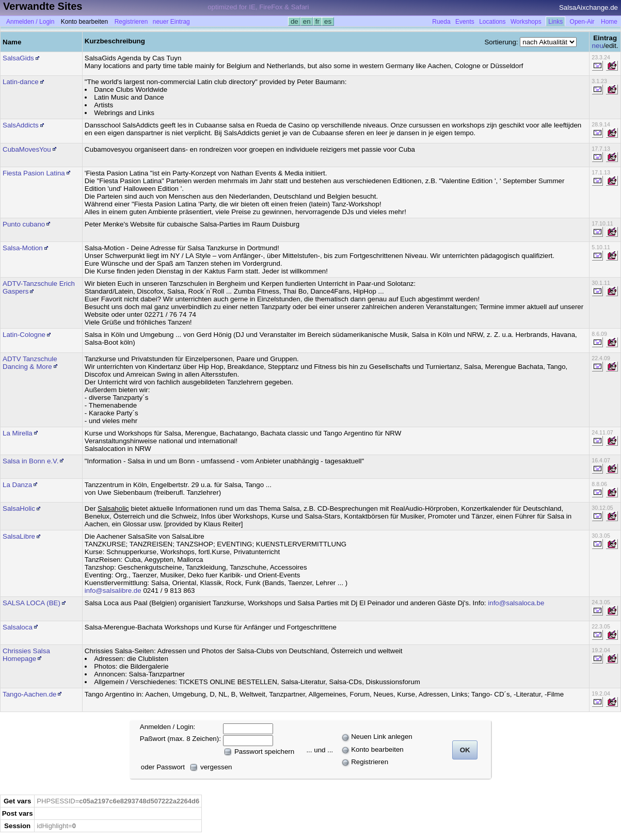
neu (598, 46)
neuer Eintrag (171, 22)
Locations (492, 22)
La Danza (17, 485)
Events (465, 22)
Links (555, 22)
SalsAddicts (21, 125)
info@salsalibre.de (113, 591)
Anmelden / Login (30, 22)
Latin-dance (21, 82)
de (294, 21)
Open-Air (582, 22)
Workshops (526, 22)
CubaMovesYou (27, 149)
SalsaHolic (19, 508)
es (328, 21)
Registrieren (131, 22)
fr (317, 21)
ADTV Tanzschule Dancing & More (30, 363)
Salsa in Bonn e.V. (30, 461)
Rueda (441, 22)
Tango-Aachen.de (29, 694)
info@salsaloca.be (516, 603)
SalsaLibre (19, 536)
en (307, 21)
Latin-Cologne (24, 335)
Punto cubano (24, 224)
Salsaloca (18, 627)
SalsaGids (18, 58)
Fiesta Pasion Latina (34, 173)
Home (609, 22)
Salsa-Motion (23, 248)
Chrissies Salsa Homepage (26, 655)
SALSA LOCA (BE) (31, 603)
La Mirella (18, 433)
